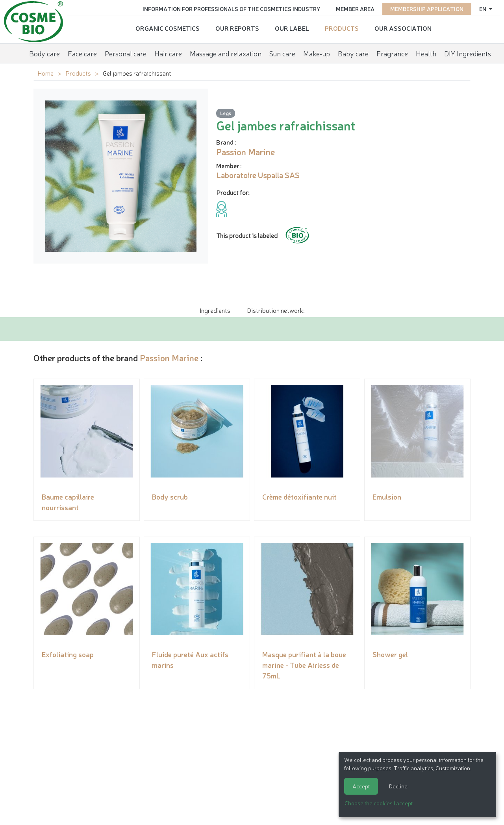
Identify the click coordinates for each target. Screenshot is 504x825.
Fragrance (392, 53)
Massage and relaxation (226, 53)
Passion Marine (169, 358)
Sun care (282, 53)
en (483, 9)
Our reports (237, 28)
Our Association (403, 28)
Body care (44, 53)
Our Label (292, 28)
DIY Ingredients (468, 53)
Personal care (126, 53)
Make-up (317, 53)
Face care (82, 53)
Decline (398, 786)
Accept (361, 786)
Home (45, 73)
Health (426, 53)
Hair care (168, 53)
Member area (355, 9)
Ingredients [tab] (215, 310)
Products (342, 28)
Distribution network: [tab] (276, 310)
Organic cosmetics (168, 28)
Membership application (427, 9)
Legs (226, 113)
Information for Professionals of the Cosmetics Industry (231, 9)
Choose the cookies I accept (379, 803)
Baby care (353, 53)
